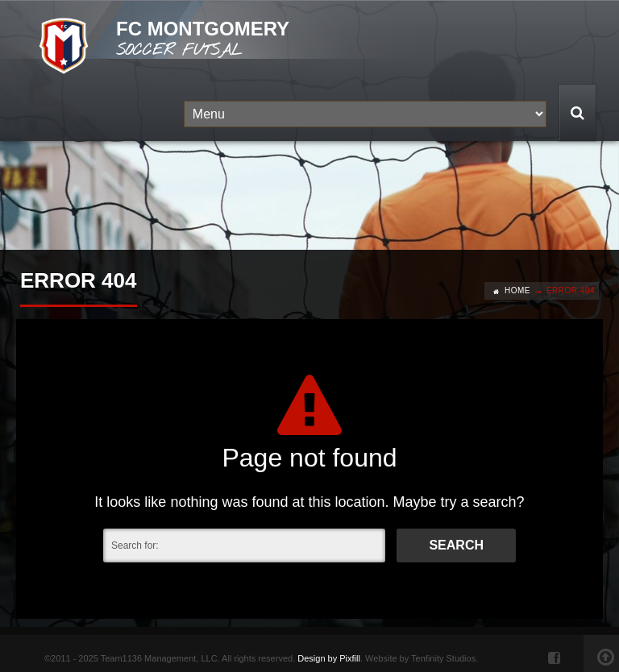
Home (517, 290)
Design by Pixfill (329, 658)
